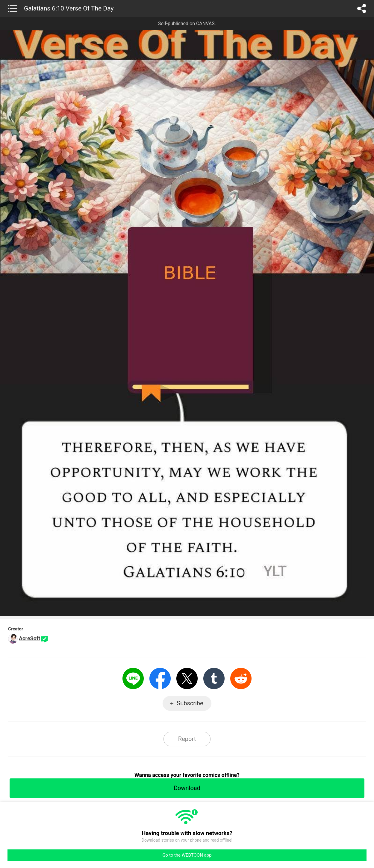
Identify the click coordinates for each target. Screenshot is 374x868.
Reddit (241, 678)
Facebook (160, 678)
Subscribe (190, 703)
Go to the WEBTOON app (187, 855)
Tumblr (214, 678)
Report (187, 739)
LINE (133, 678)
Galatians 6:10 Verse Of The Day (69, 8)
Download (187, 788)
